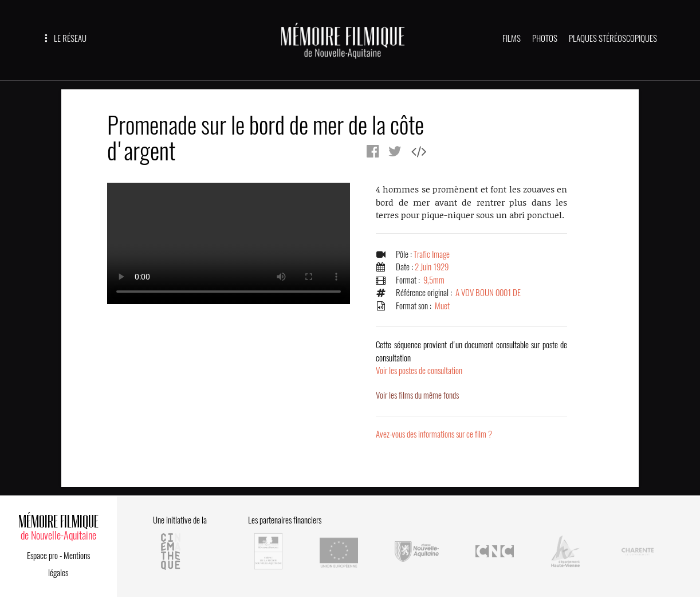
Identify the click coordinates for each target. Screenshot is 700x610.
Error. (229, 243)
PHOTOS (545, 38)
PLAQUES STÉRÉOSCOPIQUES (613, 38)
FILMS (512, 38)
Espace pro (42, 556)
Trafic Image (432, 254)
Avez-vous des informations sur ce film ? (434, 434)
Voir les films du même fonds (417, 395)
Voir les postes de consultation (471, 358)
